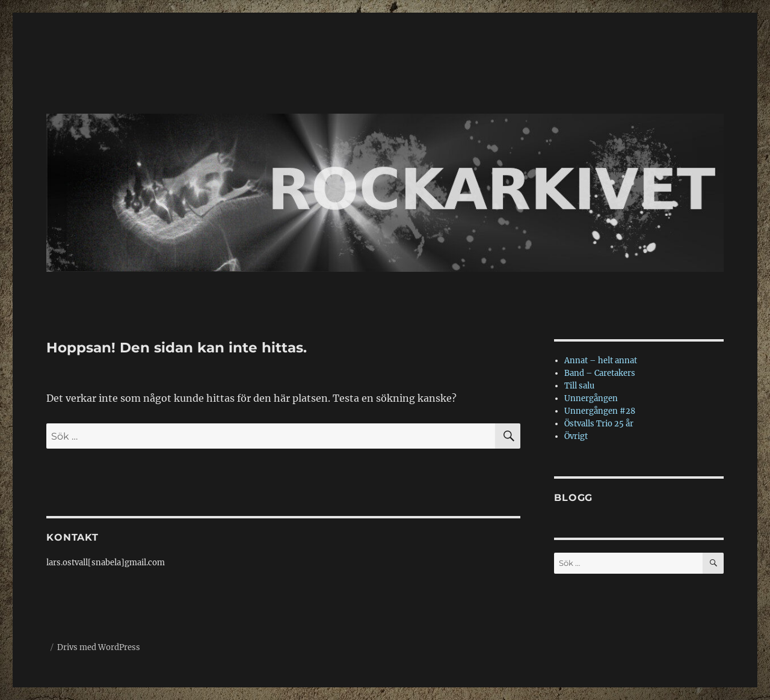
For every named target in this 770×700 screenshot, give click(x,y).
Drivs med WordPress (99, 647)
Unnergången (591, 398)
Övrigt (576, 436)
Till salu (579, 386)
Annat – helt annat (601, 361)
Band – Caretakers (600, 373)
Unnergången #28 (600, 411)
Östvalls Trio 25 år (599, 424)
